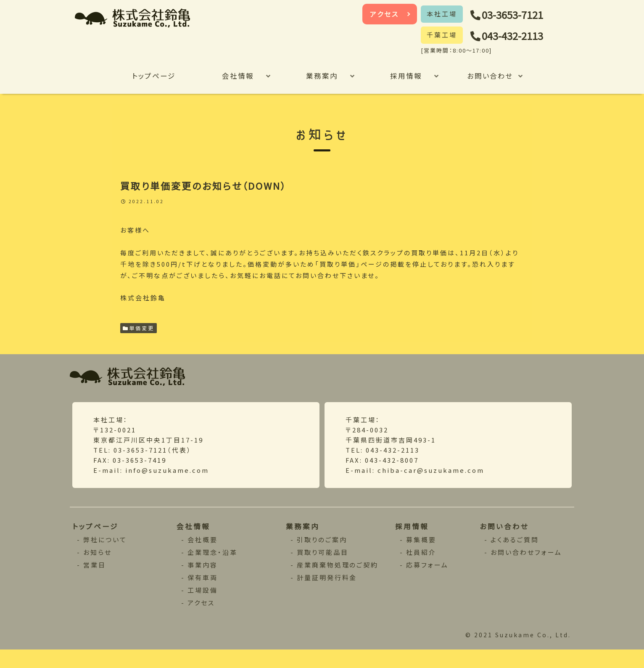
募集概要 (422, 557)
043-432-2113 (518, 36)
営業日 (95, 582)
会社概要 (203, 557)
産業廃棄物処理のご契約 (338, 582)
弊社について (106, 557)
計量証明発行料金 (327, 595)
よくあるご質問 (515, 557)
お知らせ (98, 569)
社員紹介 (422, 569)
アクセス (385, 14)
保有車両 (203, 595)
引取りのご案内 (322, 557)
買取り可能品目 (323, 569)
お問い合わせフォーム (527, 569)
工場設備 (203, 607)
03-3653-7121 (518, 15)
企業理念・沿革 (213, 569)
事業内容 (203, 582)
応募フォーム (428, 582)
